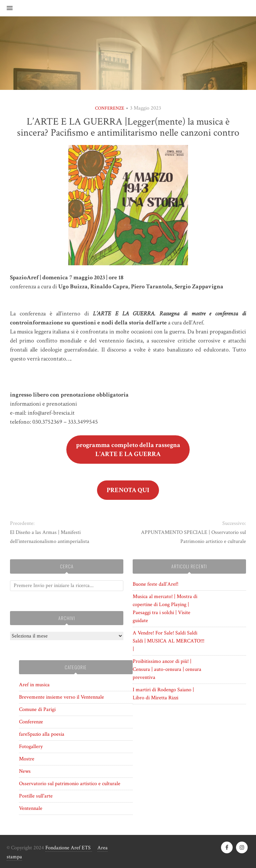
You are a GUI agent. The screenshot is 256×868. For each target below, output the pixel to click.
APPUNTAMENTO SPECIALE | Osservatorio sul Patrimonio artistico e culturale (193, 537)
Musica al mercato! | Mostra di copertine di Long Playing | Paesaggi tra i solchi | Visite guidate (165, 609)
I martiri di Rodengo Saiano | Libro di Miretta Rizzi (163, 694)
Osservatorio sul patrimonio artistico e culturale (70, 784)
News (25, 771)
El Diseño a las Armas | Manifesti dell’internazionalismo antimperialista (50, 537)
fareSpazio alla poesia (42, 734)
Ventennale (31, 808)
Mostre (27, 759)
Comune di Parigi (37, 709)
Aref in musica (34, 685)
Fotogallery (31, 747)
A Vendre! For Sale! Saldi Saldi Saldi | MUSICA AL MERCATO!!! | (168, 641)
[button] (6, 8)
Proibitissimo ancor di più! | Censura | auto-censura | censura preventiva (167, 669)
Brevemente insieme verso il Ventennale (61, 697)
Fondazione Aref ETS (69, 848)
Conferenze (110, 108)
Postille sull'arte (36, 796)
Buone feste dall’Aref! (155, 584)
